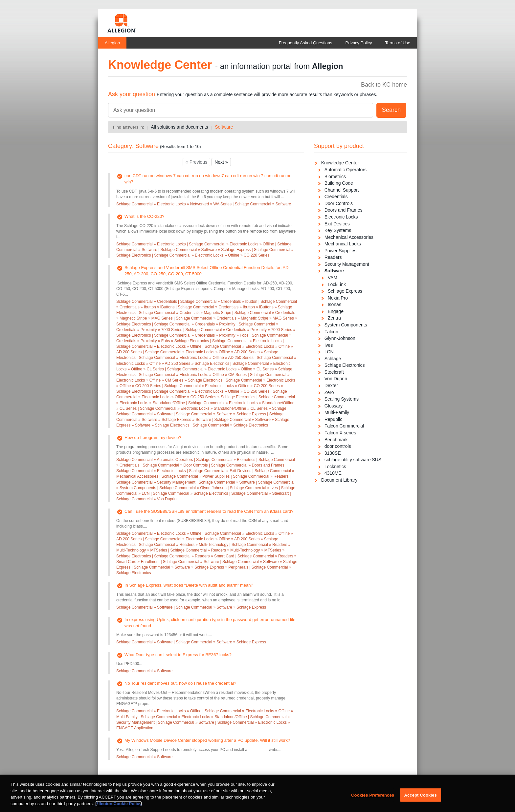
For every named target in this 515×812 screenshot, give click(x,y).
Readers (333, 257)
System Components (346, 325)
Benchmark (336, 440)
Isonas (335, 304)
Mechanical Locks (343, 244)
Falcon (331, 332)
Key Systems (338, 230)
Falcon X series (340, 433)
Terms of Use (398, 43)
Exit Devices (337, 224)
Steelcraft (334, 372)
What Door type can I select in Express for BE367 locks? (178, 655)
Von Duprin (336, 379)
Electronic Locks (341, 217)
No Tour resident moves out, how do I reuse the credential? (180, 683)
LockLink (337, 284)
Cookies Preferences (373, 798)
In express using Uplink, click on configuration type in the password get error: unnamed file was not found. (210, 623)
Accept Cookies (420, 798)
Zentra (334, 318)
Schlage (333, 359)
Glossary (334, 406)
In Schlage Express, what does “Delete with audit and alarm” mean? (189, 585)
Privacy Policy (359, 43)
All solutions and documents (179, 127)
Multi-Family (337, 412)
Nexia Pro (338, 298)
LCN (329, 352)
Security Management (347, 264)
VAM (333, 278)
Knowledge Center (340, 163)
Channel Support (342, 190)
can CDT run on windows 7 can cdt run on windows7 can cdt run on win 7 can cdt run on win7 (208, 179)
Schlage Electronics (345, 365)
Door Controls (339, 203)
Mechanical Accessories (349, 237)
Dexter (331, 385)
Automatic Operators (346, 170)
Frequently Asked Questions (306, 43)
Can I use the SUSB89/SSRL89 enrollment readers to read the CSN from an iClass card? (209, 511)
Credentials (336, 197)
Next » (221, 162)
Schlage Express (345, 291)
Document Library (339, 480)
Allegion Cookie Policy (119, 807)
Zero (329, 392)
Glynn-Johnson (340, 338)
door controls (338, 446)
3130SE (333, 453)
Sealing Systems (342, 399)
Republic (333, 419)
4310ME (333, 473)
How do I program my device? (153, 437)
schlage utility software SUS (353, 460)
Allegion (112, 43)
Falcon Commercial (344, 426)
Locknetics (335, 467)
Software (224, 127)
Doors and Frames (344, 210)
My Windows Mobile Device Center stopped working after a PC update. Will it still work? (207, 740)
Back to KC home (384, 85)
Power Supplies (340, 251)
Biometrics (335, 177)
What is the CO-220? (144, 216)
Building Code (339, 183)
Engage (336, 311)
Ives (329, 345)
